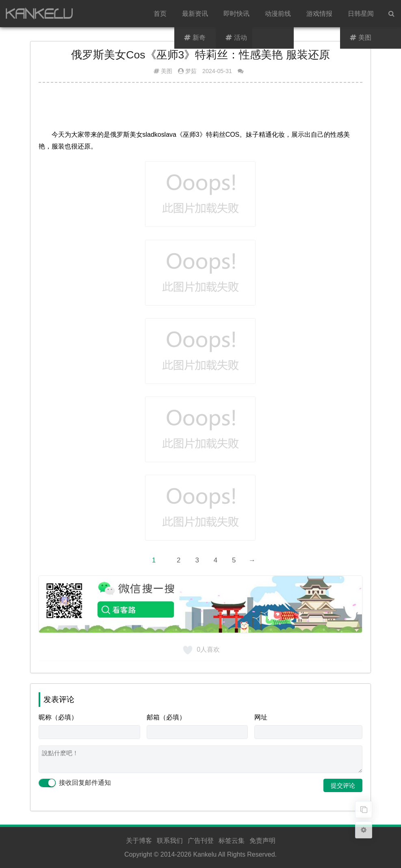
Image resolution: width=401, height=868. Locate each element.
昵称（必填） (58, 717)
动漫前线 (278, 14)
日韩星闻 (361, 14)
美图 (167, 71)
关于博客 (139, 841)
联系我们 (170, 841)
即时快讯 (236, 14)
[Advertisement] (201, 109)
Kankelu (205, 854)
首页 (160, 14)
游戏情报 (319, 14)
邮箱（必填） (166, 717)
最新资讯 (195, 14)
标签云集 (232, 841)
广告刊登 (201, 841)
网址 (261, 717)
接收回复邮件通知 (75, 783)
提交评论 (343, 785)
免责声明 (262, 841)
